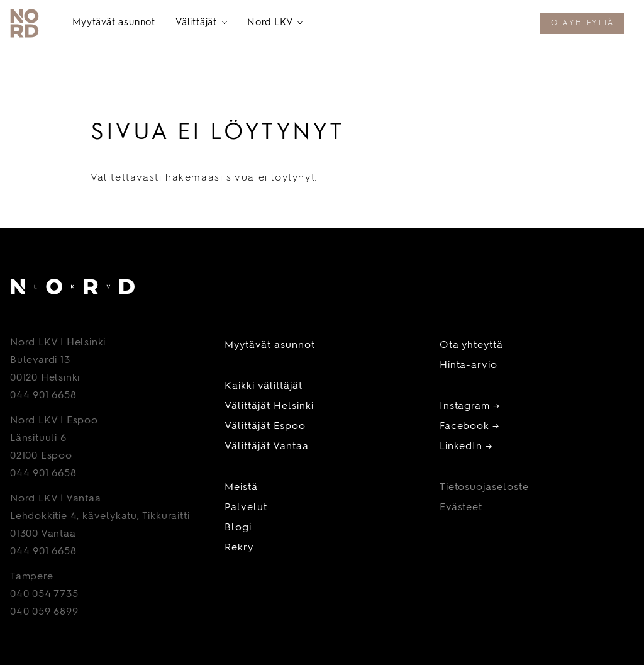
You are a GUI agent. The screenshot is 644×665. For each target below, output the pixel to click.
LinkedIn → (466, 447)
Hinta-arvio (469, 366)
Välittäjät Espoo (265, 427)
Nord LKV (275, 24)
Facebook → (470, 427)
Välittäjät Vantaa (266, 447)
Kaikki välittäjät (263, 386)
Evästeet (461, 508)
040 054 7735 (44, 595)
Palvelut (246, 508)
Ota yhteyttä (582, 23)
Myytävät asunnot (114, 23)
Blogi (238, 528)
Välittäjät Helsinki (269, 406)
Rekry (239, 548)
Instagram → (470, 406)
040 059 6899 (44, 612)
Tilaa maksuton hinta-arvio (453, 25)
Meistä (241, 488)
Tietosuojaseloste (484, 488)
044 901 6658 (43, 396)
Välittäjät (201, 24)
